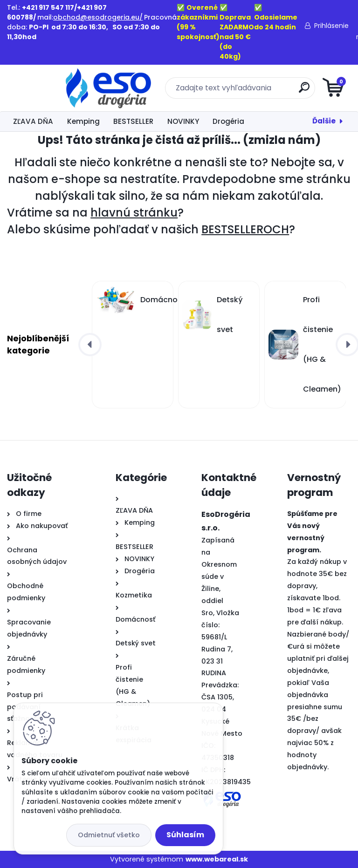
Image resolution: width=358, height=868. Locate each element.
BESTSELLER (133, 121)
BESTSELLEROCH (245, 229)
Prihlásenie (331, 26)
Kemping (83, 121)
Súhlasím (185, 835)
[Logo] (64, 88)
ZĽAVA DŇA (33, 121)
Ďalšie (324, 121)
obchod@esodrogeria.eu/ (98, 17)
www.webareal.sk (217, 859)
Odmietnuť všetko (109, 835)
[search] (291, 91)
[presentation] (90, 345)
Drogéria (228, 121)
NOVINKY (183, 121)
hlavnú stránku (134, 213)
